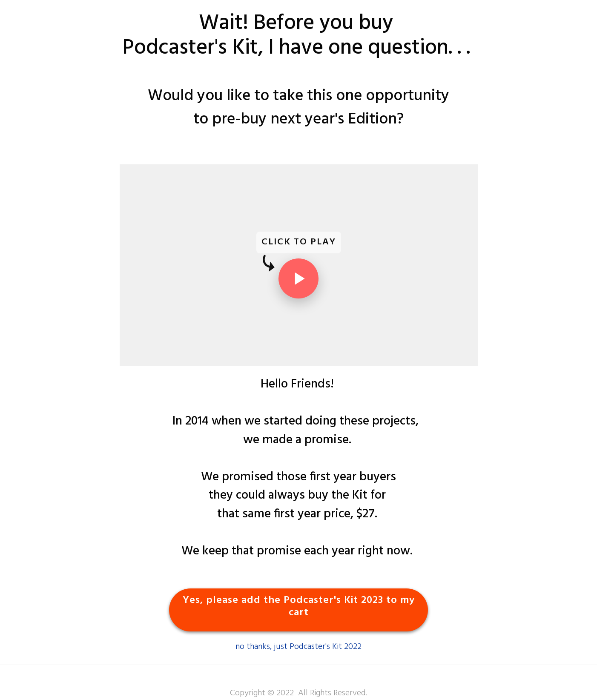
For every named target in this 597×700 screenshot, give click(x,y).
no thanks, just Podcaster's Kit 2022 (298, 647)
